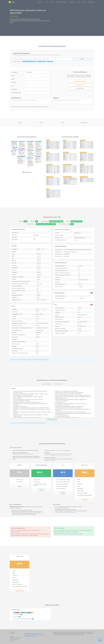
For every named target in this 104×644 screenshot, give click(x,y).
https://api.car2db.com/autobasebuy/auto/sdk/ (65, 512)
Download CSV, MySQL (80, 81)
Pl (16, 613)
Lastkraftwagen (17, 615)
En (14, 613)
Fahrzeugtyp (14, 72)
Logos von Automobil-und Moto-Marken (22, 619)
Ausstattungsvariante (16, 93)
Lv (28, 613)
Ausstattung (14, 89)
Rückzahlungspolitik (29, 636)
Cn (32, 613)
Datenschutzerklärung (40, 635)
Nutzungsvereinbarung (29, 635)
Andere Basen (91, 2)
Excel (84, 2)
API (47, 2)
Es (20, 613)
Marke (13, 76)
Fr (22, 613)
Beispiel (72, 2)
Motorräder (16, 617)
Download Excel (80, 85)
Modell (13, 79)
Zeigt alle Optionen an (52, 419)
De (18, 613)
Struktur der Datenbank (61, 2)
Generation (14, 82)
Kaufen (78, 2)
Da (26, 613)
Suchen (82, 59)
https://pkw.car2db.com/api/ (61, 508)
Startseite (41, 2)
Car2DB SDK (80, 88)
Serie (12, 86)
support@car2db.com (16, 532)
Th (30, 613)
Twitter (35, 636)
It (24, 613)
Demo (51, 2)
